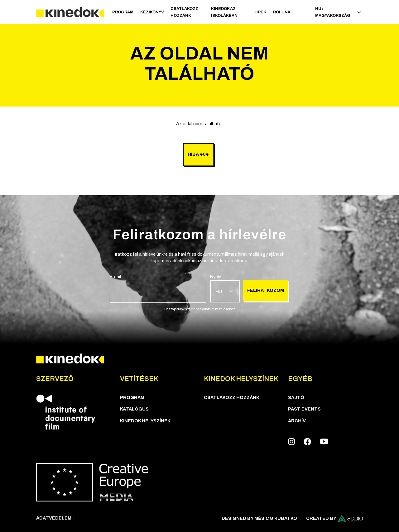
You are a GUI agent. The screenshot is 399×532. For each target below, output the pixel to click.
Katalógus (134, 409)
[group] (158, 288)
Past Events (304, 409)
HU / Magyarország (338, 12)
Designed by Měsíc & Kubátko (259, 518)
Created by (335, 519)
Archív (297, 421)
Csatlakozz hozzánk (184, 12)
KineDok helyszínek (145, 421)
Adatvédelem (54, 518)
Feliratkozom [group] (266, 290)
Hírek (260, 12)
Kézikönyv (152, 12)
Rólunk (282, 12)
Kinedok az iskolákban (224, 12)
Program (123, 12)
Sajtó (296, 397)
